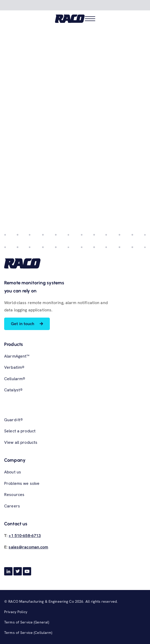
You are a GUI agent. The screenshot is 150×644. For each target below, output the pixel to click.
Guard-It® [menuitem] (13, 420)
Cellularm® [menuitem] (15, 379)
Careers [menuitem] (12, 506)
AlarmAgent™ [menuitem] (17, 356)
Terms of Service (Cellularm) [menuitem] (28, 633)
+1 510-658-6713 (25, 536)
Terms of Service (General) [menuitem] (27, 622)
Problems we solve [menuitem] (22, 483)
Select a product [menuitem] (20, 431)
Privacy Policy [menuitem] (16, 612)
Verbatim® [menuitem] (14, 367)
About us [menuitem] (13, 472)
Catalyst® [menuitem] (13, 390)
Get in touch (23, 324)
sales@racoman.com (28, 547)
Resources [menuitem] (14, 495)
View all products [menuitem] (21, 442)
